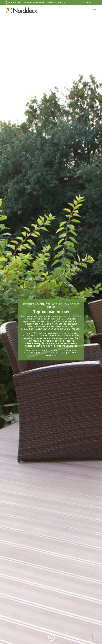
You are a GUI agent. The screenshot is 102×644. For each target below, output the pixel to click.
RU (96, 3)
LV (85, 3)
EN (90, 3)
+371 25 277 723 (13, 3)
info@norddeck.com (34, 3)
